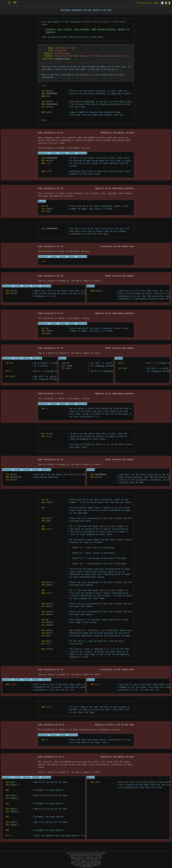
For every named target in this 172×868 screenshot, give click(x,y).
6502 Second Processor (104, 29)
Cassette (51, 29)
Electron (51, 32)
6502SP (72, 153)
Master (121, 29)
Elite (147, 3)
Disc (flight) (65, 29)
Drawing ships (63, 59)
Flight (53, 153)
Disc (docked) (82, 29)
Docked (63, 153)
